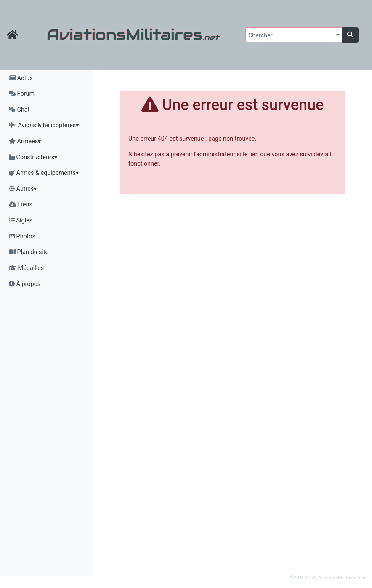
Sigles (21, 220)
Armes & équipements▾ (44, 173)
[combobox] (294, 35)
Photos (22, 237)
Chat (19, 110)
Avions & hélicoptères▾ (44, 125)
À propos (25, 284)
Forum (22, 94)
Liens (21, 204)
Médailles (26, 268)
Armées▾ (25, 141)
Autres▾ (23, 189)
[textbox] (291, 36)
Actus (21, 78)
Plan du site (29, 252)
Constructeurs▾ (33, 157)
